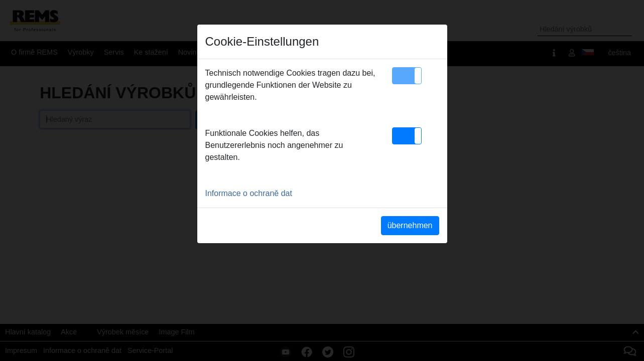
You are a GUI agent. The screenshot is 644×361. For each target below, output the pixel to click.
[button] (407, 76)
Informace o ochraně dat (249, 193)
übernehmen (410, 225)
